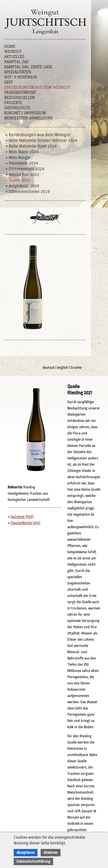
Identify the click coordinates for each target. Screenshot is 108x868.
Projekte (13, 103)
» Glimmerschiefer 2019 (28, 192)
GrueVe (76, 368)
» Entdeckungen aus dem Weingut (38, 135)
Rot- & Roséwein (21, 77)
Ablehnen (51, 853)
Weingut (13, 52)
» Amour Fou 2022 (22, 175)
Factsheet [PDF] (22, 517)
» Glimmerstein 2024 (25, 169)
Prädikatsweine (20, 92)
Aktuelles (14, 57)
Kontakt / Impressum (25, 113)
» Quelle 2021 (18, 180)
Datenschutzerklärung (33, 861)
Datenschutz (17, 108)
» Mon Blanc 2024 (22, 152)
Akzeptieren (26, 853)
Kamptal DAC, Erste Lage (28, 67)
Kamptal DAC (17, 62)
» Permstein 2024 (22, 163)
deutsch (49, 368)
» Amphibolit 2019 (22, 186)
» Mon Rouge (18, 158)
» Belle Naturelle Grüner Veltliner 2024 (41, 140)
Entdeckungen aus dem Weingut (37, 87)
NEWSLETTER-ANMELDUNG (29, 118)
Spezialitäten (18, 72)
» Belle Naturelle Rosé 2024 (31, 146)
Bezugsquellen (20, 98)
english (63, 368)
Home (10, 46)
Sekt (9, 82)
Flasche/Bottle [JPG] (25, 523)
